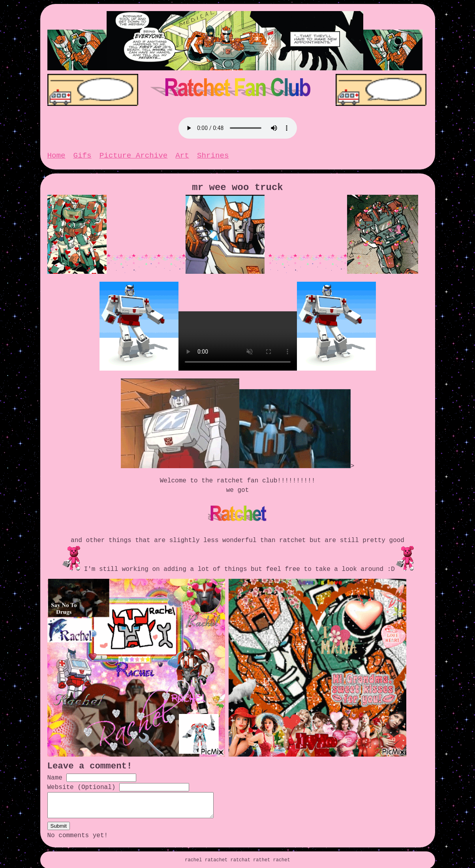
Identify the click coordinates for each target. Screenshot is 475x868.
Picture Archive (134, 152)
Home (56, 152)
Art (182, 152)
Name (55, 769)
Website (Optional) (82, 779)
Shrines (213, 152)
